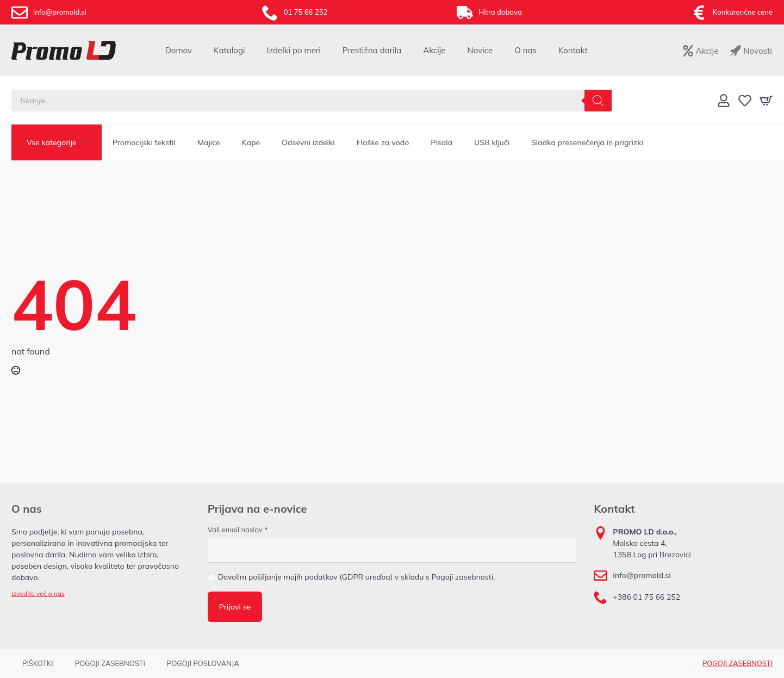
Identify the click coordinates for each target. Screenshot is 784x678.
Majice (209, 142)
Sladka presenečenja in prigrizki (587, 142)
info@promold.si (642, 575)
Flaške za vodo (383, 142)
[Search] (598, 101)
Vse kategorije (52, 142)
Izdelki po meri (294, 50)
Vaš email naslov (238, 530)
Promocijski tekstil (144, 142)
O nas (525, 50)
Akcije (434, 50)
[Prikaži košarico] (766, 101)
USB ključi (492, 142)
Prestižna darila (372, 50)
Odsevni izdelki (308, 142)
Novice (480, 50)
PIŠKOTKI (38, 663)
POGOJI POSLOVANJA (203, 663)
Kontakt (573, 50)
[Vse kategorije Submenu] (87, 142)
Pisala (441, 142)
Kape (251, 142)
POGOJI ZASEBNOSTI (110, 663)
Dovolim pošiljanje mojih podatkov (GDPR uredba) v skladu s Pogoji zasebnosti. (357, 577)
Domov (179, 50)
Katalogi (229, 50)
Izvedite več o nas (38, 593)
